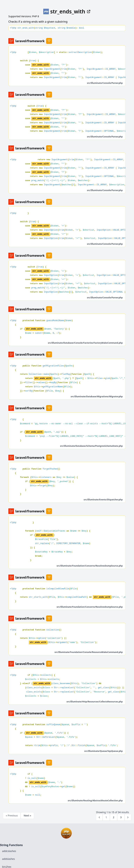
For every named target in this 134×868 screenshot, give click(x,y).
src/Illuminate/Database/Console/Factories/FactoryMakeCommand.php (85, 343)
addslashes (8, 859)
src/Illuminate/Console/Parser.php (105, 83)
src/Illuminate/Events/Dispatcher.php (103, 500)
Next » (27, 815)
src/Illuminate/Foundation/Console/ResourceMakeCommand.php (89, 652)
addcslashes (9, 851)
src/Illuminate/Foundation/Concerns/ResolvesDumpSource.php (90, 566)
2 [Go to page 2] (114, 817)
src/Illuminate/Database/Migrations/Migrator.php (97, 396)
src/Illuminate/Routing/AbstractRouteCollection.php (95, 801)
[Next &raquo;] (128, 817)
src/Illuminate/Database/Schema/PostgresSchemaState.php (91, 446)
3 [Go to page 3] (121, 817)
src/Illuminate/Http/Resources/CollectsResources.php (95, 702)
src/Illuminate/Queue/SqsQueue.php (103, 751)
